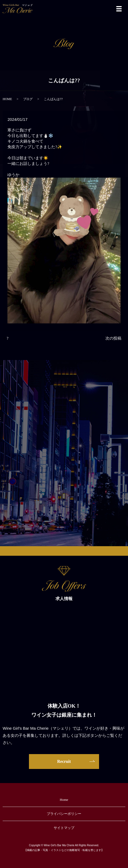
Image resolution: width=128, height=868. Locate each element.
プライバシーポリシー (64, 814)
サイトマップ (64, 828)
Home (64, 800)
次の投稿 (113, 338)
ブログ (28, 99)
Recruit (64, 761)
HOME (7, 99)
